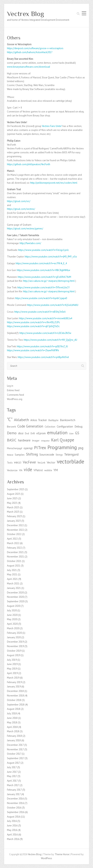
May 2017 (12, 776)
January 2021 (14, 588)
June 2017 (12, 772)
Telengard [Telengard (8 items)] (71, 454)
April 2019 (12, 673)
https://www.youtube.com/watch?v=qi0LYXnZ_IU (42, 346)
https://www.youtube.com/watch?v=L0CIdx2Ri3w (45, 333)
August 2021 (14, 566)
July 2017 (12, 767)
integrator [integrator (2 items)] (45, 441)
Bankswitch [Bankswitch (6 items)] (68, 420)
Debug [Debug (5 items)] (78, 426)
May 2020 (12, 619)
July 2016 (12, 821)
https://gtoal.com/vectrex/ (21, 209)
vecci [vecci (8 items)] (18, 462)
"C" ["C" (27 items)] (10, 419)
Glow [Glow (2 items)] (71, 434)
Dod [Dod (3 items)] (27, 433)
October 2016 (14, 808)
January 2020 (14, 637)
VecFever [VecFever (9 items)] (29, 462)
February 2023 (14, 516)
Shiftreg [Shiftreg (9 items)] (32, 454)
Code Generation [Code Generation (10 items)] (30, 426)
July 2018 (12, 713)
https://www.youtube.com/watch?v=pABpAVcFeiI (43, 357)
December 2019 (15, 642)
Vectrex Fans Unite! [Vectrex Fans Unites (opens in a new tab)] (52, 126)
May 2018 (12, 723)
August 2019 (14, 655)
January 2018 (14, 740)
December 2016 (15, 799)
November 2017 (15, 749)
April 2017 (12, 781)
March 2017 (13, 785)
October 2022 (14, 534)
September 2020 (16, 601)
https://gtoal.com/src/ (19, 201)
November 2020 (15, 597)
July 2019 (12, 660)
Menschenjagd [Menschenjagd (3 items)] (15, 448)
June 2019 (12, 664)
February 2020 (14, 633)
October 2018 (14, 700)
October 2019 (14, 651)
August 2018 (14, 709)
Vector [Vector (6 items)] (51, 462)
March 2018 (13, 731)
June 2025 (12, 498)
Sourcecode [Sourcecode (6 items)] (47, 454)
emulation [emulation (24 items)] (57, 433)
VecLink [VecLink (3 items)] (41, 463)
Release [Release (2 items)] (10, 455)
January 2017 (14, 794)
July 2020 (12, 610)
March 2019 (13, 678)
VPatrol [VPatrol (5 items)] (38, 470)
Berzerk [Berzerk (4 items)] (11, 427)
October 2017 (14, 754)
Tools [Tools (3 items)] (10, 463)
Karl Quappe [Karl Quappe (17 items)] (63, 440)
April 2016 (12, 835)
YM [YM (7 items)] (56, 470)
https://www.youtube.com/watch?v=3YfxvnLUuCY (43, 287)
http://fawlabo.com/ (30, 243)
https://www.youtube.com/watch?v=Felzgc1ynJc (43, 250)
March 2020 (13, 628)
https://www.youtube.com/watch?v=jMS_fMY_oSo (51, 257)
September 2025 (16, 489)
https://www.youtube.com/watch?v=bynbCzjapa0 (41, 298)
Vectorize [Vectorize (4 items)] (12, 470)
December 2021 (15, 552)
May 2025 (12, 503)
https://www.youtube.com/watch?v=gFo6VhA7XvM (44, 277)
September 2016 (16, 812)
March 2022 (13, 543)
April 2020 (12, 624)
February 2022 (14, 548)
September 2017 (16, 758)
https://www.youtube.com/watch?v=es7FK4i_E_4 (41, 263)
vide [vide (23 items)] (28, 469)
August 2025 (14, 494)
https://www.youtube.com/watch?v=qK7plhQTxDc (33, 326)
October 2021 (14, 561)
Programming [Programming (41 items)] (62, 447)
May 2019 (12, 669)
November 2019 (15, 646)
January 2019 (14, 687)
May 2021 (12, 574)
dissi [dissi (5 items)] (21, 433)
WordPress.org (15, 399)
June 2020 (12, 615)
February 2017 (14, 790)
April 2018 (12, 727)
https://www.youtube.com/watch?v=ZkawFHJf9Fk (33, 350)
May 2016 (12, 830)
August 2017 (13, 763)
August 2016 (14, 817)
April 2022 (12, 539)
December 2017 (15, 745)
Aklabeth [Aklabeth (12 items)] (21, 420)
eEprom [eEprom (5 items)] (41, 433)
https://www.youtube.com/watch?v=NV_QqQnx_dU (50, 340)
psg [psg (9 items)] (81, 448)
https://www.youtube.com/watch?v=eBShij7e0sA (40, 312)
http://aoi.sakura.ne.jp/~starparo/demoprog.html (49, 281)
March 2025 (13, 507)
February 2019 (14, 682)
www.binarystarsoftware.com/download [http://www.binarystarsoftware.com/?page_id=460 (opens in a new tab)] (28, 67)
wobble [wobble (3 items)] (48, 470)
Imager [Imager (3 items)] (36, 440)
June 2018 (12, 718)
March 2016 (13, 839)
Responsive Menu (84, 13)
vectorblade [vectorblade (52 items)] (70, 461)
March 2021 (13, 584)
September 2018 (16, 705)
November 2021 (15, 557)
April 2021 (12, 579)
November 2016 (15, 803)
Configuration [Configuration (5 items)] (65, 426)
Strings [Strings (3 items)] (59, 455)
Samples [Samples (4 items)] (20, 455)
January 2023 (14, 521)
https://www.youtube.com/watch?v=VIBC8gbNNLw (43, 270)
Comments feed (15, 395)
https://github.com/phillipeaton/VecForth (29, 164)
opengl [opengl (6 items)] (28, 448)
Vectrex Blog (25, 14)
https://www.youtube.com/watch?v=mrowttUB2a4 (46, 318)
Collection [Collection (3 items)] (50, 427)
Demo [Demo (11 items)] (12, 433)
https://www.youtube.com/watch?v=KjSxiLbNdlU (53, 305)
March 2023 (13, 512)
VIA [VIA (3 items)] (21, 470)
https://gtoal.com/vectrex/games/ (25, 229)
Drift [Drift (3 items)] (33, 433)
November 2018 (15, 696)
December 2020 (15, 593)
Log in (10, 386)
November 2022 (15, 530)
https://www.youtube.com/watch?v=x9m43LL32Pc (33, 322)
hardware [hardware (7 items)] (24, 440)
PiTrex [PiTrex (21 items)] (40, 448)
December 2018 (15, 691)
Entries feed (13, 390)
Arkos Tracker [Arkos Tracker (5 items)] (39, 420)
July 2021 (12, 570)
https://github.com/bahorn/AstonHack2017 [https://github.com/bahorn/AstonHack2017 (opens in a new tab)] (30, 52)
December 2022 (15, 525)
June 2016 (12, 826)
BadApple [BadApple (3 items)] (53, 420)
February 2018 (14, 736)
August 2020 (14, 606)
